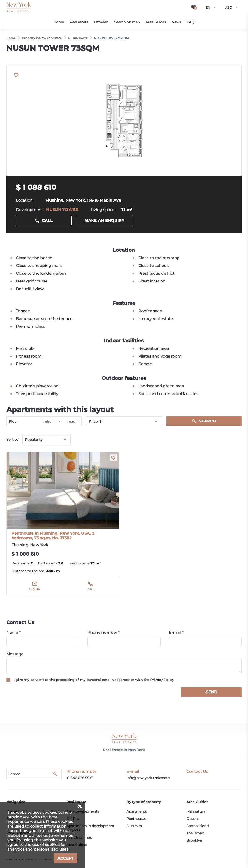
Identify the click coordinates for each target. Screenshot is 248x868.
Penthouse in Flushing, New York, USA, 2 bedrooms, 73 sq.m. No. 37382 (53, 536)
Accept (66, 858)
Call (47, 221)
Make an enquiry (104, 221)
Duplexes (134, 826)
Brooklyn (194, 840)
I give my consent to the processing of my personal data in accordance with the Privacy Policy (94, 680)
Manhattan (196, 811)
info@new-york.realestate (148, 778)
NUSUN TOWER (62, 210)
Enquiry (35, 589)
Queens (193, 819)
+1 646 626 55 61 (80, 778)
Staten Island (198, 826)
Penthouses (136, 819)
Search (208, 421)
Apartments (137, 811)
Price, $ (95, 422)
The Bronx (195, 833)
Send (212, 692)
